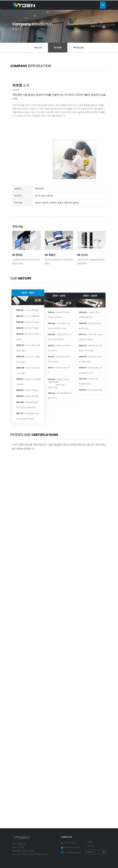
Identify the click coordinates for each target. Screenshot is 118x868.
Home (93, 26)
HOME (90, 842)
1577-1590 (72, 843)
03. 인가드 (83, 255)
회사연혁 (58, 48)
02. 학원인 (50, 255)
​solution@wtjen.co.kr (74, 856)
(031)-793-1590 (75, 848)
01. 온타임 (17, 255)
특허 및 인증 (78, 48)
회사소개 (38, 48)
